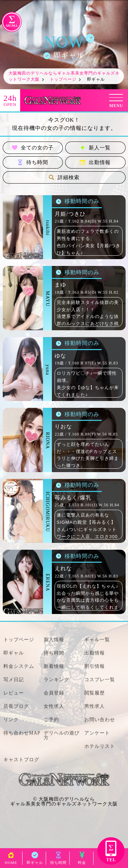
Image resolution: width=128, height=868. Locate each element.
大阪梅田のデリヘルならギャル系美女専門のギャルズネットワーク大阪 (64, 802)
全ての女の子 (33, 148)
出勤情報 (95, 162)
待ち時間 (33, 162)
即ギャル (35, 861)
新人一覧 (95, 148)
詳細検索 (64, 177)
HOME (11, 861)
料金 (82, 861)
